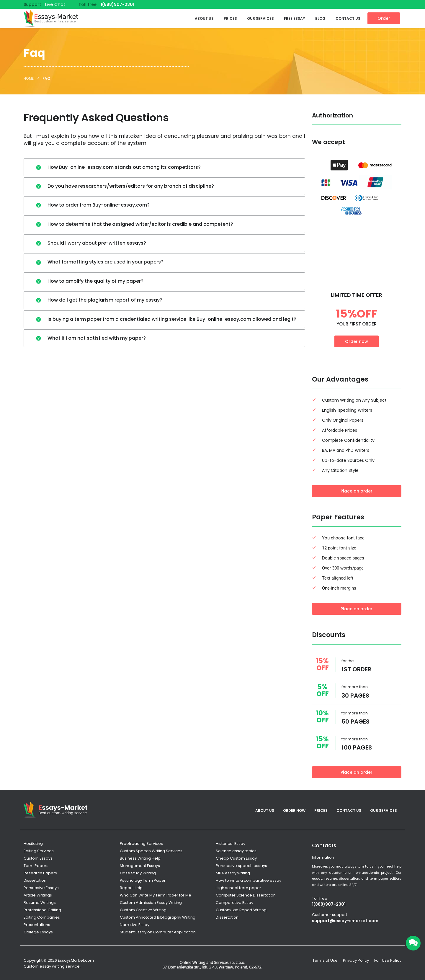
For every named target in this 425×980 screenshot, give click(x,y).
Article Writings (38, 895)
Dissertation (35, 880)
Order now (357, 341)
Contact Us (348, 18)
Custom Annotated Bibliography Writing (158, 917)
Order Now (294, 810)
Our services (260, 18)
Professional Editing (42, 910)
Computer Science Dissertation (246, 895)
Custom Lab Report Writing (241, 910)
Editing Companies (42, 917)
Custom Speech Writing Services (151, 851)
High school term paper (238, 888)
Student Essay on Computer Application (158, 932)
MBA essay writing (233, 873)
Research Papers (40, 873)
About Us (204, 18)
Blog (320, 18)
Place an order (357, 491)
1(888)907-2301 (117, 4)
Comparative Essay (234, 903)
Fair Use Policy (388, 960)
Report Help (131, 888)
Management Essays (140, 866)
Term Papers (36, 866)
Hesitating (33, 844)
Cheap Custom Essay (236, 858)
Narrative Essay (135, 925)
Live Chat (55, 4)
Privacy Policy (356, 960)
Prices (230, 18)
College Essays (38, 932)
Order (384, 18)
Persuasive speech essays (241, 866)
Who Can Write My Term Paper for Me (156, 895)
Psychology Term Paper (143, 880)
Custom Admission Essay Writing (151, 903)
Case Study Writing (138, 873)
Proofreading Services (141, 844)
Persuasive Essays (41, 888)
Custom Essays (38, 858)
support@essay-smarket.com (345, 921)
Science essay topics (236, 851)
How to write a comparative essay (249, 880)
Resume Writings (40, 903)
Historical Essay (231, 844)
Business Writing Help (140, 858)
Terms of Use (325, 960)
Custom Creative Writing (143, 910)
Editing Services (39, 851)
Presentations (37, 925)
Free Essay (295, 18)
